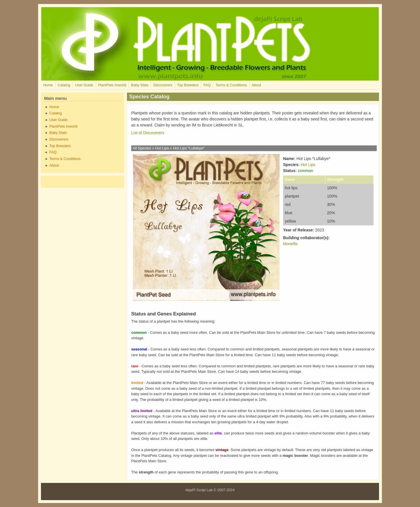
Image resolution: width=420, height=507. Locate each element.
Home (48, 85)
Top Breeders (188, 85)
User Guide (84, 85)
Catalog (64, 85)
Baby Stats (140, 85)
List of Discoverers (148, 133)
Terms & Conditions (231, 85)
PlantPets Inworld (112, 85)
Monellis (290, 244)
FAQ (207, 85)
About (256, 85)
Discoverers (163, 85)
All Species (142, 148)
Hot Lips (162, 148)
